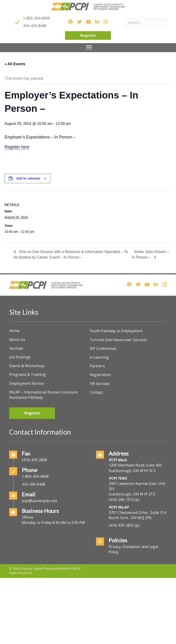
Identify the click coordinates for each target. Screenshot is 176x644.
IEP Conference (103, 349)
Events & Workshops (27, 366)
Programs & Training (27, 374)
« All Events (15, 64)
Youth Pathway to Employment (116, 331)
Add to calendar (28, 178)
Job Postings (20, 357)
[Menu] (89, 48)
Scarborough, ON (132, 494)
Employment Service (26, 383)
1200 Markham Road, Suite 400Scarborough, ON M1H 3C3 (135, 468)
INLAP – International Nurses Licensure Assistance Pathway (43, 395)
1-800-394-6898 (36, 18)
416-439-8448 (35, 26)
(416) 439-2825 (121, 525)
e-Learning (99, 357)
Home (14, 331)
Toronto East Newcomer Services (118, 340)
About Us (17, 340)
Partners (97, 366)
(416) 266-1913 (121, 500)
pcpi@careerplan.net (39, 501)
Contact (96, 392)
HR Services (100, 384)
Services (16, 348)
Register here (17, 147)
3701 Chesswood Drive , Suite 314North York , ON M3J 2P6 (137, 515)
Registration (100, 375)
